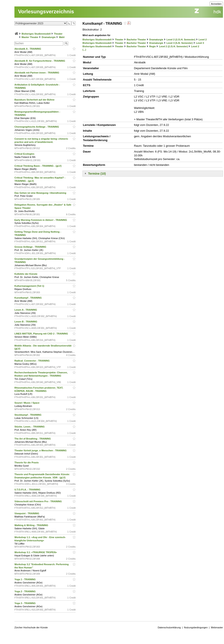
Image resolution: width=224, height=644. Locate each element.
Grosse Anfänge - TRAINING (31, 247)
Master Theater (30, 37)
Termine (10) (97, 174)
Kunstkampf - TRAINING (28, 298)
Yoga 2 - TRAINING (25, 591)
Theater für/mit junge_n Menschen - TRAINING (41, 450)
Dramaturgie (49, 37)
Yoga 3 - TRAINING (25, 603)
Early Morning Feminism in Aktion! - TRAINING (41, 220)
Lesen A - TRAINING (26, 310)
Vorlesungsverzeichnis (46, 11)
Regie (152, 46)
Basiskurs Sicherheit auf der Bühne (35, 100)
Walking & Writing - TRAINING (32, 525)
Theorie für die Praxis (27, 462)
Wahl (62, 37)
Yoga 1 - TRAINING (25, 579)
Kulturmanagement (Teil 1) (30, 286)
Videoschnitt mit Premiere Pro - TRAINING (38, 501)
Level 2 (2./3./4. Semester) (181, 40)
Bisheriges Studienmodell (36, 34)
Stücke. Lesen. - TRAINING (30, 427)
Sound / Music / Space (27, 403)
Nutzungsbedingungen (196, 627)
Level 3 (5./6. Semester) (180, 43)
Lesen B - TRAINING (26, 322)
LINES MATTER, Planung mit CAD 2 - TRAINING (42, 334)
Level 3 (200, 43)
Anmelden (216, 4)
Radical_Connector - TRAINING (32, 361)
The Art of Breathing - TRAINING (33, 439)
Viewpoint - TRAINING (27, 513)
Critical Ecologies (25, 154)
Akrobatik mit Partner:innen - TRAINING (37, 73)
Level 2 (203, 40)
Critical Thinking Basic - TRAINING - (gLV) (38, 166)
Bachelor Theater (136, 40)
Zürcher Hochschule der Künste (31, 627)
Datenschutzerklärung (169, 627)
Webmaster (217, 627)
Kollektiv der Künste (26, 274)
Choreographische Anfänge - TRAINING (37, 127)
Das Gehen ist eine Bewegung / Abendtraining (41, 193)
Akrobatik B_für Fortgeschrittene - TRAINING (40, 61)
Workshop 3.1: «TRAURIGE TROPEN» (36, 552)
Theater (58, 34)
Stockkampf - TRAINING (28, 415)
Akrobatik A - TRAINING (28, 49)
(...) (84, 50)
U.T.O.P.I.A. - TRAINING (28, 490)
